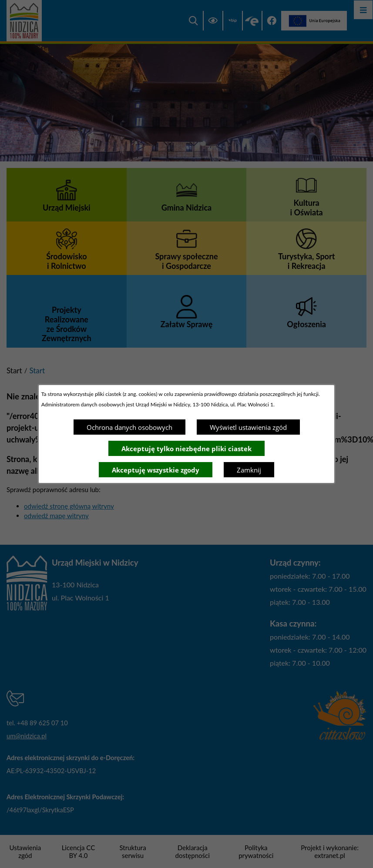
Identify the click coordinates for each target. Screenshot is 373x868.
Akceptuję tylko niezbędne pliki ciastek (186, 449)
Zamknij (249, 470)
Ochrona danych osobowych (129, 427)
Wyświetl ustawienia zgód (248, 427)
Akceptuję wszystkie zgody (156, 470)
